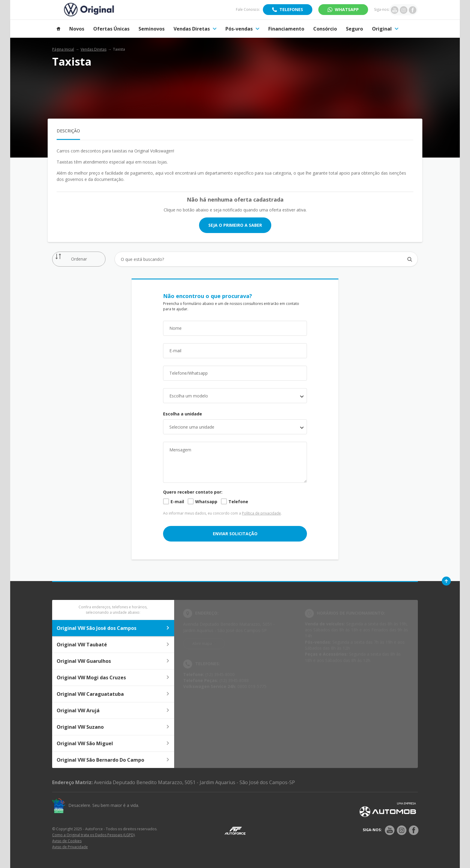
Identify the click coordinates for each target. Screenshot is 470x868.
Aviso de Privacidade (70, 847)
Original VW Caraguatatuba (113, 694)
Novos (77, 29)
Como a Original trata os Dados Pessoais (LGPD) (93, 835)
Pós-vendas (242, 29)
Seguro (354, 29)
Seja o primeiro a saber (235, 225)
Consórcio (325, 29)
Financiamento (286, 29)
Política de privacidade (261, 513)
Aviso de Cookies (67, 841)
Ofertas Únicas (111, 29)
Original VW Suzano (113, 727)
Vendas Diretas (195, 29)
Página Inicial (63, 49)
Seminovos (152, 29)
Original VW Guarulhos (113, 661)
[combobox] (235, 396)
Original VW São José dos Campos (113, 628)
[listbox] (235, 427)
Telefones (291, 9)
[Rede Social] (390, 830)
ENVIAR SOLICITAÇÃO (235, 534)
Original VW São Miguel (113, 743)
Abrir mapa (202, 644)
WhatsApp (347, 9)
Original (385, 29)
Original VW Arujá (113, 710)
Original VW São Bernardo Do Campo (113, 760)
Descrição (68, 131)
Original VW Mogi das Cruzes (113, 678)
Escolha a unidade (183, 414)
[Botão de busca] (410, 259)
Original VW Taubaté (113, 645)
